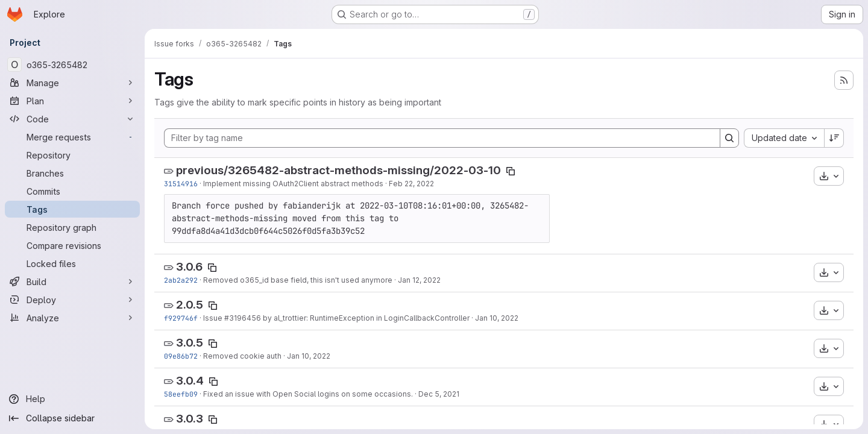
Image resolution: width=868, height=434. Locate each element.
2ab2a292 (181, 280)
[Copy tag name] (511, 171)
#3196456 (243, 318)
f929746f (181, 318)
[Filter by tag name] (442, 138)
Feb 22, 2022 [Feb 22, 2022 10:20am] (411, 184)
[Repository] (72, 155)
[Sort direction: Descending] (834, 138)
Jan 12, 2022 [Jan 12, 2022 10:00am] (419, 280)
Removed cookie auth (242, 356)
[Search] (729, 138)
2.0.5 (190, 305)
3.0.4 (190, 381)
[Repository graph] (72, 227)
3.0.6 (189, 267)
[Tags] (72, 209)
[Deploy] (72, 300)
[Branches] (72, 173)
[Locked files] (72, 263)
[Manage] (72, 83)
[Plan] (72, 101)
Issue (214, 318)
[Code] (72, 119)
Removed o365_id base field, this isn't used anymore (298, 280)
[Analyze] (72, 318)
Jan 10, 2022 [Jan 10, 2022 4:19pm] (309, 356)
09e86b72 (181, 356)
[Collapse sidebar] (72, 418)
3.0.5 (190, 343)
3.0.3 (190, 419)
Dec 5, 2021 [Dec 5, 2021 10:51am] (439, 394)
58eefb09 (181, 394)
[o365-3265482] (72, 64)
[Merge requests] (72, 137)
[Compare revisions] (72, 245)
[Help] (72, 399)
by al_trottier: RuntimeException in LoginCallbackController (365, 318)
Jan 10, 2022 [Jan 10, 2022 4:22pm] (497, 318)
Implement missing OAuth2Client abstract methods (293, 184)
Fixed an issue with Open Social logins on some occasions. (308, 394)
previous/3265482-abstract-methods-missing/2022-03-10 (338, 170)
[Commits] (72, 191)
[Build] (72, 281)
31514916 (181, 184)
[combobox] (784, 138)
